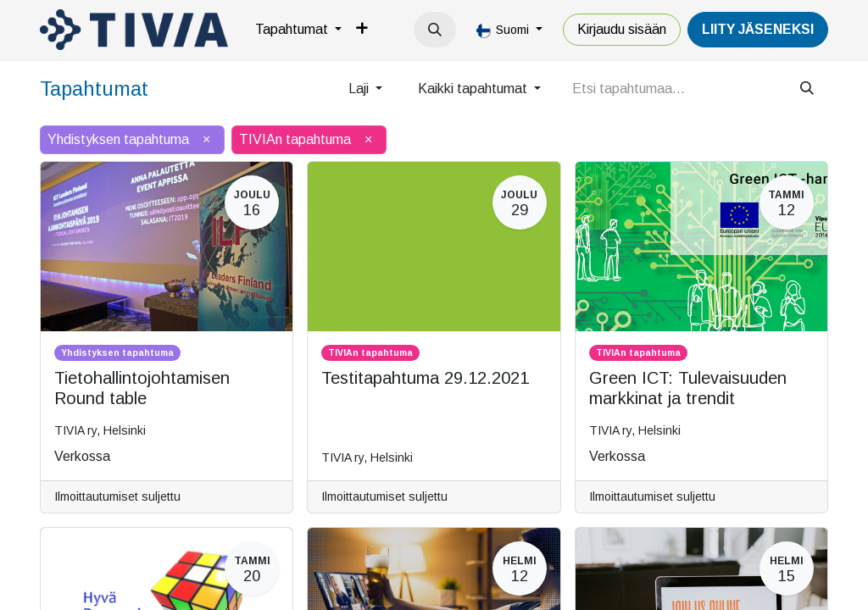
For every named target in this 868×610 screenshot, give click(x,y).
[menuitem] (298, 30)
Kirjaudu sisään (622, 29)
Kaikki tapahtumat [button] (474, 89)
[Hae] (807, 89)
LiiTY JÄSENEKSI (758, 29)
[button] (435, 30)
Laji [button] (360, 89)
